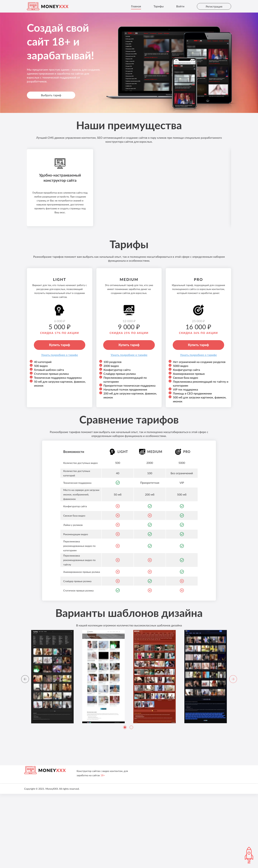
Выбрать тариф (51, 95)
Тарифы (159, 6)
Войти (180, 6)
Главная (136, 6)
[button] (25, 754)
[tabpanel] (52, 751)
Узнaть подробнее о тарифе (60, 429)
